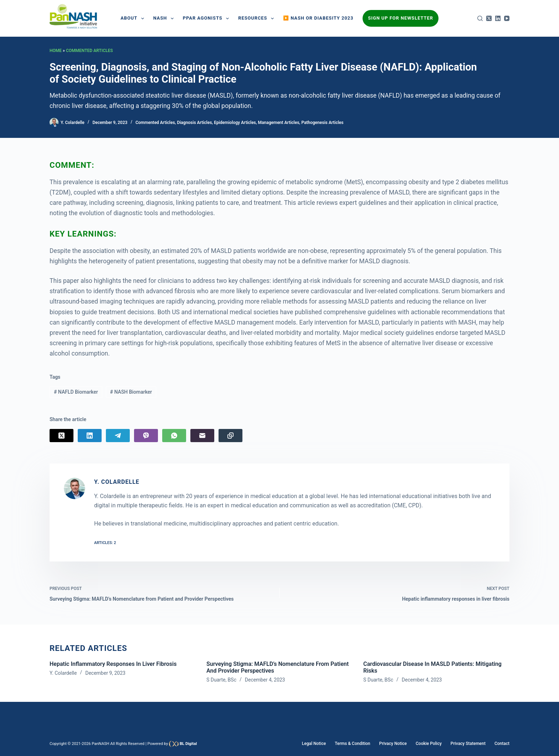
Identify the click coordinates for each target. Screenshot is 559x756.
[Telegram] (118, 436)
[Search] (480, 18)
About (134, 19)
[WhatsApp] (174, 436)
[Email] (202, 436)
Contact (502, 744)
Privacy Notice (393, 744)
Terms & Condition (352, 744)
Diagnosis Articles (194, 123)
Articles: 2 (105, 543)
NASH (165, 19)
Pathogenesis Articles (322, 123)
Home (56, 51)
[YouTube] (507, 18)
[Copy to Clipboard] (230, 436)
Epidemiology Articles (235, 123)
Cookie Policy (429, 744)
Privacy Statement (468, 744)
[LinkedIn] (498, 18)
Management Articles (279, 123)
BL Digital (188, 744)
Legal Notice (314, 744)
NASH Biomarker (131, 392)
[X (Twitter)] (489, 18)
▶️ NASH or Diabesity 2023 (318, 18)
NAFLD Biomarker (76, 392)
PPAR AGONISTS (207, 19)
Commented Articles (89, 51)
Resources (257, 19)
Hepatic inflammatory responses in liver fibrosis (113, 664)
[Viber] (146, 436)
